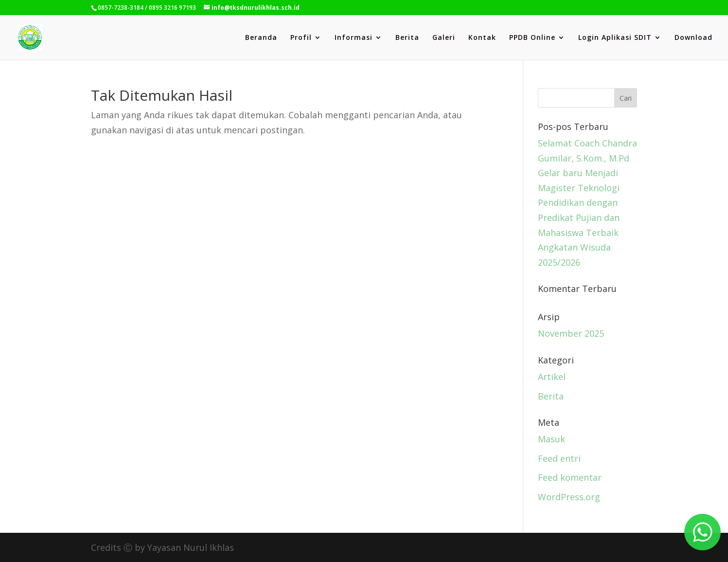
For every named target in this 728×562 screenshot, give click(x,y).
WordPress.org (569, 497)
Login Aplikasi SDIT (615, 38)
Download (693, 38)
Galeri (444, 38)
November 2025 (571, 333)
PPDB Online (532, 38)
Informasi (354, 38)
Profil (301, 38)
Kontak (482, 38)
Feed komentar (570, 477)
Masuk (551, 439)
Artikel (552, 377)
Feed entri (559, 458)
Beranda (261, 38)
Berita (407, 38)
